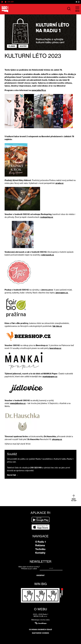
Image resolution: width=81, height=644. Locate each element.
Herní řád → (13, 475)
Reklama (40, 545)
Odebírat (40, 575)
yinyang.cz (57, 439)
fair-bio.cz (57, 326)
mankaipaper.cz (50, 376)
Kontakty (40, 553)
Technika (40, 549)
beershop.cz (55, 348)
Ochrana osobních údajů (40, 630)
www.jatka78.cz (39, 90)
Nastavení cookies (41, 633)
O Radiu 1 (40, 542)
